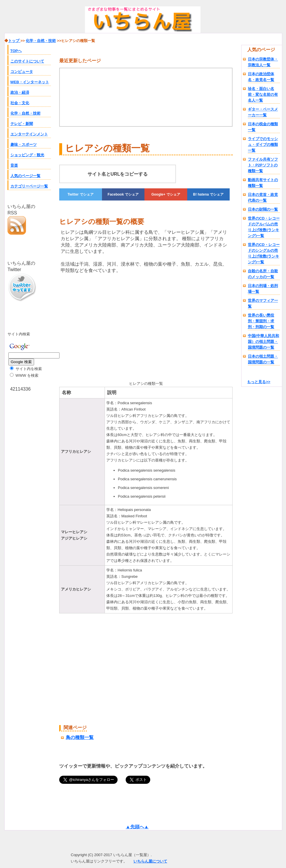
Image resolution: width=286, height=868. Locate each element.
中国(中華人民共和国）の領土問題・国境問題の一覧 (263, 342)
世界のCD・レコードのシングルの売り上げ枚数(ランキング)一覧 (264, 253)
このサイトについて (27, 61)
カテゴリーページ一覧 (29, 186)
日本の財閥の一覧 (263, 209)
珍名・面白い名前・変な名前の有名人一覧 (263, 94)
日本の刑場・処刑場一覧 (263, 289)
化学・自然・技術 (25, 113)
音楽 (14, 165)
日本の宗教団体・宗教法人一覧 (263, 62)
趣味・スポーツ (24, 145)
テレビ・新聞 (22, 124)
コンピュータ (22, 72)
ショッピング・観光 (27, 155)
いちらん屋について (150, 861)
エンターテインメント (29, 134)
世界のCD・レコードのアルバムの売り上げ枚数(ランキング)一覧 (264, 227)
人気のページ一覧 (25, 176)
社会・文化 (20, 103)
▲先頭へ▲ (137, 827)
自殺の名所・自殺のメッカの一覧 (263, 274)
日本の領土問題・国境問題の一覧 (263, 359)
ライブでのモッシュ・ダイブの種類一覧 (263, 145)
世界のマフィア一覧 (263, 303)
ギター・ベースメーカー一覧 (263, 112)
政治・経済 (20, 92)
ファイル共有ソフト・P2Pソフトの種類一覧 (263, 165)
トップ (14, 41)
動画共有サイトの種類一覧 (263, 183)
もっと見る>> (259, 382)
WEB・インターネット (30, 82)
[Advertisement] (89, 326)
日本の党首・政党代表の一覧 (263, 197)
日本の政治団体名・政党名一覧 (261, 77)
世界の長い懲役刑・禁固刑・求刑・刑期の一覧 (261, 321)
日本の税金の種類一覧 (263, 127)
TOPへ (16, 51)
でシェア (81, 194)
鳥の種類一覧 (80, 737)
